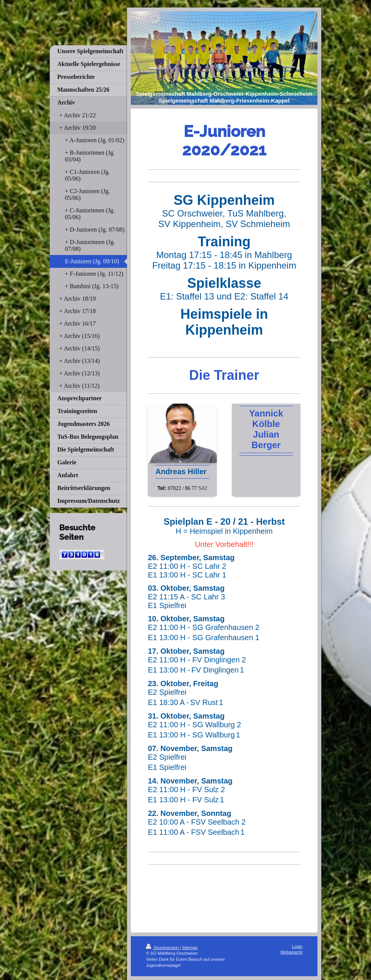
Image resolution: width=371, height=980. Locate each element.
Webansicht (291, 952)
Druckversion (163, 948)
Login (297, 946)
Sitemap (190, 948)
